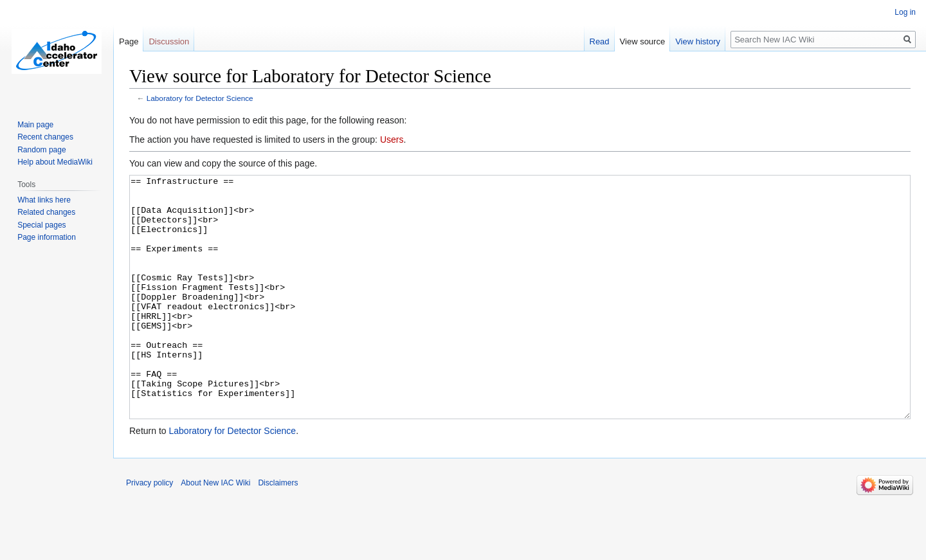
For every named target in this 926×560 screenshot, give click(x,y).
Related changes (46, 212)
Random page (41, 150)
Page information (47, 237)
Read (600, 41)
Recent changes (45, 137)
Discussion (169, 41)
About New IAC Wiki (215, 531)
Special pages (41, 225)
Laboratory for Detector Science (200, 98)
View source (643, 41)
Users (392, 140)
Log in (905, 12)
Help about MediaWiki (55, 162)
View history (698, 41)
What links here (44, 200)
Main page (35, 125)
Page (129, 41)
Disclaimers (278, 531)
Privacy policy (150, 531)
